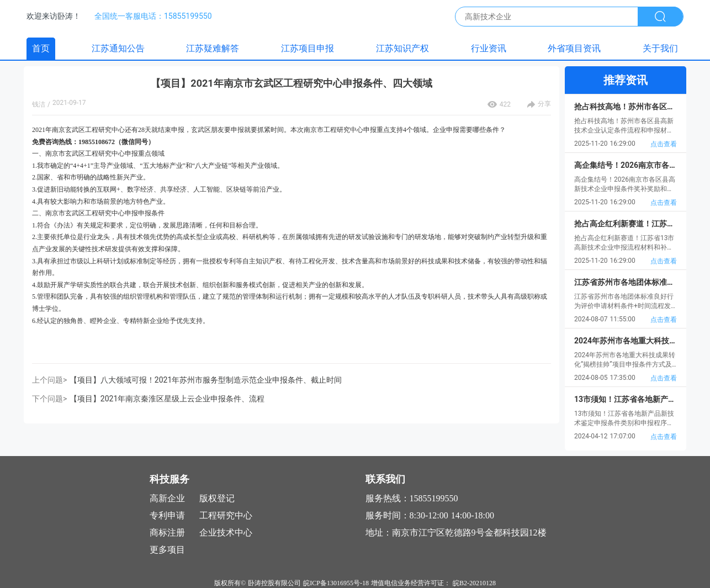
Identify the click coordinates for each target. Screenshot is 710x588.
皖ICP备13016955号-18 (336, 583)
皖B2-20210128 (474, 583)
